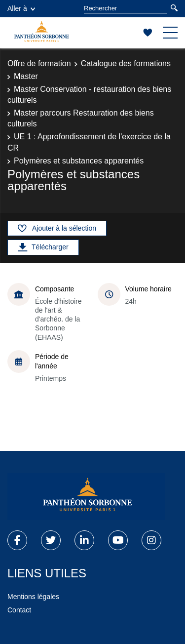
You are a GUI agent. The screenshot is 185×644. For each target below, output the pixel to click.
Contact (19, 610)
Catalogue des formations (126, 63)
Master (26, 76)
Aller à (21, 8)
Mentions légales (33, 597)
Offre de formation (39, 63)
